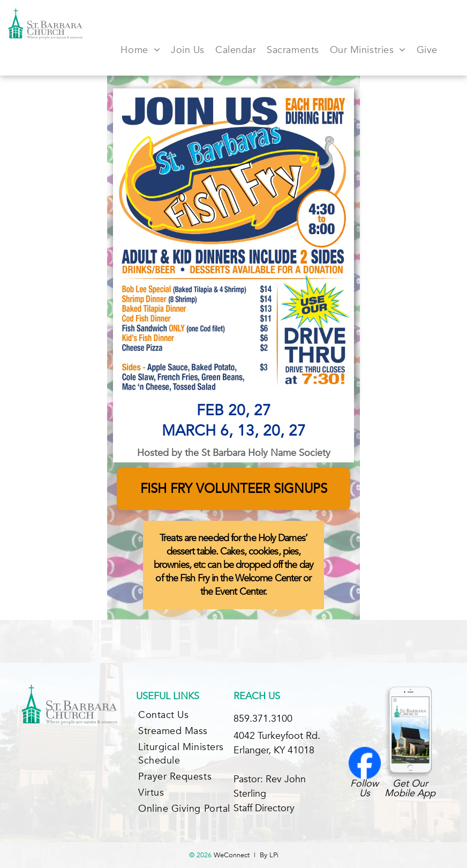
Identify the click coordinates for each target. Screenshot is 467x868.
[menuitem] (140, 50)
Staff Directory (264, 808)
